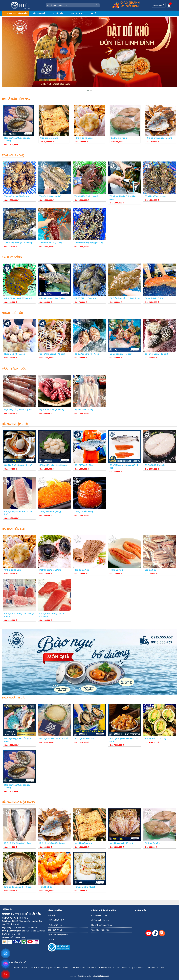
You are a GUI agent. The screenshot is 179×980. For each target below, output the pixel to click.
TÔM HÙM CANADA (39, 968)
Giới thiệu (52, 915)
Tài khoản (159, 5)
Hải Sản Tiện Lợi (55, 925)
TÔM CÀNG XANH (124, 968)
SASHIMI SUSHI (78, 968)
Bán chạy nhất (39, 13)
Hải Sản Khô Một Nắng (58, 935)
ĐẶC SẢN (151, 968)
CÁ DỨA (160, 968)
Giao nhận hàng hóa (100, 930)
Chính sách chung (99, 915)
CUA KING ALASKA (21, 968)
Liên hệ (93, 13)
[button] (88, 90)
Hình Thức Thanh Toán (102, 925)
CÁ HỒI (66, 968)
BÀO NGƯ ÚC (55, 968)
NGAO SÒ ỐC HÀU (106, 968)
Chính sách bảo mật (100, 920)
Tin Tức (51, 940)
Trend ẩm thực (76, 13)
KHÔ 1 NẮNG (139, 968)
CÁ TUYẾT (92, 968)
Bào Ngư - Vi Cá (55, 930)
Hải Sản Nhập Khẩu (56, 920)
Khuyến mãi (58, 13)
